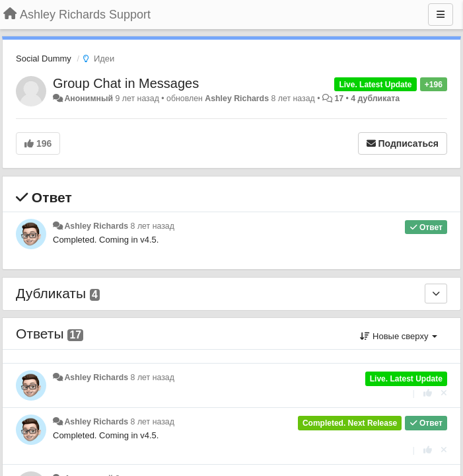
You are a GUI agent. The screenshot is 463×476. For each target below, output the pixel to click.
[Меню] (441, 15)
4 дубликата (375, 99)
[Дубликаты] (436, 294)
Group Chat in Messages (126, 83)
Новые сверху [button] (399, 336)
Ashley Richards (237, 99)
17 (339, 99)
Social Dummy (44, 59)
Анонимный (89, 99)
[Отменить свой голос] (444, 393)
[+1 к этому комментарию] (428, 393)
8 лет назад (153, 226)
